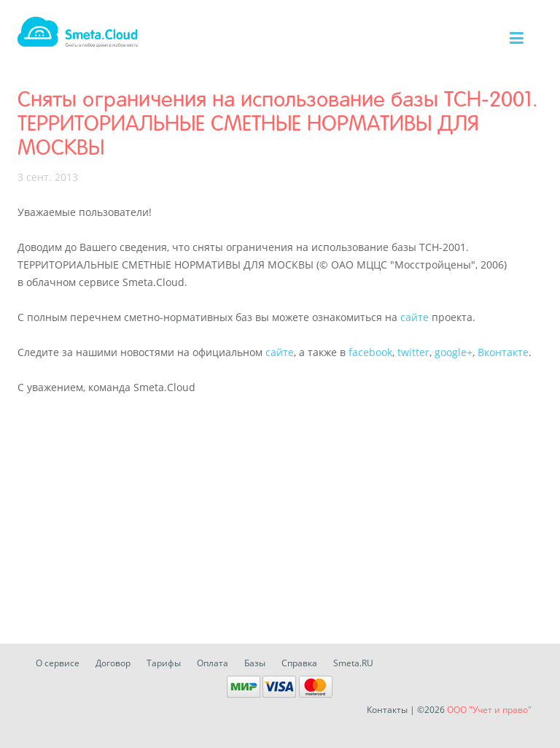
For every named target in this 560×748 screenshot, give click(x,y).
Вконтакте (503, 352)
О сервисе (58, 663)
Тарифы (164, 663)
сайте (415, 317)
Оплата (213, 663)
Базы (255, 663)
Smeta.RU (353, 663)
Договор (113, 663)
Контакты (387, 710)
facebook (370, 352)
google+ (454, 352)
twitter (413, 352)
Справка (299, 663)
